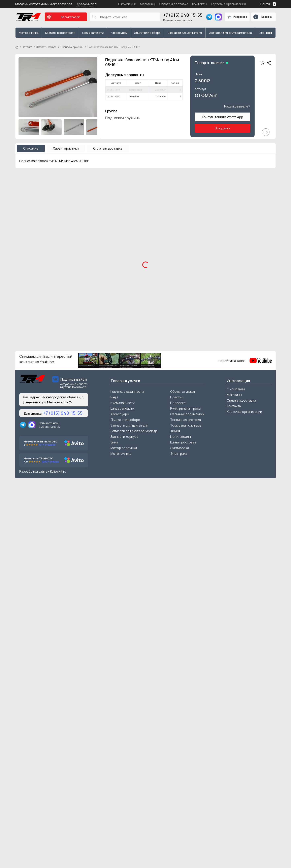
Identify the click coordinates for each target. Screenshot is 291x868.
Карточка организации (228, 4)
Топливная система (186, 804)
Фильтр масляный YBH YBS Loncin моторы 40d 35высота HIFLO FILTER (240, 703)
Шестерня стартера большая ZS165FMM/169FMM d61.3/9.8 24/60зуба (112, 703)
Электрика (179, 838)
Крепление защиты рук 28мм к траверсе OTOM (236, 429)
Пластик (177, 781)
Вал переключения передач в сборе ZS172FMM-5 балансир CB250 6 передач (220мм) (110, 616)
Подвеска (178, 787)
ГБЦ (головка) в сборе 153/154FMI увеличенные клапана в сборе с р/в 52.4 (241, 616)
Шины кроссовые (183, 826)
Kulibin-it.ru (58, 856)
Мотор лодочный (124, 832)
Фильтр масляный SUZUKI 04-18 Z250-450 (176, 703)
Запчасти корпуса (46, 47)
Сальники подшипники (187, 798)
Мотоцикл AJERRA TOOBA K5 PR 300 (240, 239)
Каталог (27, 47)
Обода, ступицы (183, 776)
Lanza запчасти (93, 33)
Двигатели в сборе (147, 33)
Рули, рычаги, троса (185, 793)
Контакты (199, 4)
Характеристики (66, 148)
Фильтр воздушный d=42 (167, 614)
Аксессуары (119, 33)
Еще (265, 33)
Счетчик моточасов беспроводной (109, 427)
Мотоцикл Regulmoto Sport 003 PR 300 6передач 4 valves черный (177, 242)
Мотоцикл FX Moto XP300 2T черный (109, 326)
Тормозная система (186, 809)
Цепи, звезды (181, 821)
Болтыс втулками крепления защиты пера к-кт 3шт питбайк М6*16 (44, 429)
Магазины (148, 4)
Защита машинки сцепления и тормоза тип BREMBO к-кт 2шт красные (46, 516)
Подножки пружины (72, 47)
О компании (127, 4)
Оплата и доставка (174, 4)
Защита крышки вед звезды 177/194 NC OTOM (243, 516)
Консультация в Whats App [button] (223, 117)
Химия (175, 815)
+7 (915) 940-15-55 (183, 15)
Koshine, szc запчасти (60, 33)
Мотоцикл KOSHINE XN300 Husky (106, 239)
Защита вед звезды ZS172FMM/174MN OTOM (110, 516)
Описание (31, 148)
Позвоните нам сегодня (177, 20)
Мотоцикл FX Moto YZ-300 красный (240, 326)
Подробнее (31, 265)
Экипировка (180, 832)
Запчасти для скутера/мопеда (230, 33)
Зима (114, 826)
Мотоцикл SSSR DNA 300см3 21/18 (42, 239)
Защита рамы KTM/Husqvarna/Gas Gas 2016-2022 (177, 516)
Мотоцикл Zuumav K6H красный (40, 326)
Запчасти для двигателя (185, 33)
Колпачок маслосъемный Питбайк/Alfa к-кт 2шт (46, 703)
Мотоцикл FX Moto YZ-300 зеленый (174, 326)
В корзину (222, 128)
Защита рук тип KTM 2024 (167, 427)
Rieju (114, 781)
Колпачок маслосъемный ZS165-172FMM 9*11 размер (47, 616)
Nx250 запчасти (123, 787)
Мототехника (29, 33)
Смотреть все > (263, 181)
